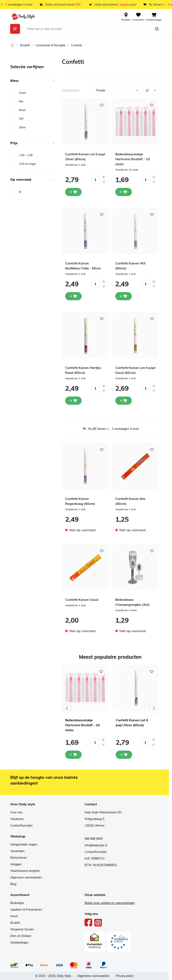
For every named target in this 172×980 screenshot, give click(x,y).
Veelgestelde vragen (24, 844)
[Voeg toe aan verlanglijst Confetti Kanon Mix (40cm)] (152, 450)
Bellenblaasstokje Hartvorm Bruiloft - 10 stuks (133, 159)
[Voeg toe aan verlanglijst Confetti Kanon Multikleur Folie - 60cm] (102, 215)
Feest (14, 916)
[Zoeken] (157, 29)
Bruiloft (25, 45)
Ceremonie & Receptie (51, 45)
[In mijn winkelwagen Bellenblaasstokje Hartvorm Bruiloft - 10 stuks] (73, 755)
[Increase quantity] (104, 177)
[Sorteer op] (117, 90)
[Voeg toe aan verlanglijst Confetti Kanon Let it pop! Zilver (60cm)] (102, 105)
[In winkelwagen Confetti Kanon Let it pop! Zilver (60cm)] (73, 192)
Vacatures (17, 819)
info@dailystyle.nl (96, 845)
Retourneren (19, 858)
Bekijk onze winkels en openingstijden (110, 903)
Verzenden (17, 851)
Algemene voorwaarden (26, 877)
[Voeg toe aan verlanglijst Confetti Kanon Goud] (102, 551)
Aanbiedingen (19, 943)
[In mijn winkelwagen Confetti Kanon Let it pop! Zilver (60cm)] (124, 755)
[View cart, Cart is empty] (154, 16)
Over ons (16, 812)
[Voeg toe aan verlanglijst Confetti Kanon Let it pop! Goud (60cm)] (152, 319)
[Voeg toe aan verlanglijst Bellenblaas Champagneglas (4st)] (152, 551)
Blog (13, 884)
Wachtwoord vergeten (25, 871)
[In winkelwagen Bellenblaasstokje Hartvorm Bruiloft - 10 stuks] (124, 192)
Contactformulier (21, 826)
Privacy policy (125, 976)
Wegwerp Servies (22, 929)
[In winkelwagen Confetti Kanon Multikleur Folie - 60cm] (73, 296)
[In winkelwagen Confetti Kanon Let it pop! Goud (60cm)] (124, 401)
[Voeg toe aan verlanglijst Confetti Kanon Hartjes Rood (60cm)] (102, 319)
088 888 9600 (94, 839)
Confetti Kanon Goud (82, 600)
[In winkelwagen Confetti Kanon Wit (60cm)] (124, 296)
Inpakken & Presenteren (26, 910)
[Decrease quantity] (104, 182)
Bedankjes (17, 903)
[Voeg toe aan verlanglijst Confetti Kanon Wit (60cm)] (152, 215)
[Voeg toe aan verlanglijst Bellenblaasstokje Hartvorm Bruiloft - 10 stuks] (152, 105)
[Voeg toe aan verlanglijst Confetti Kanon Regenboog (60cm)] (102, 450)
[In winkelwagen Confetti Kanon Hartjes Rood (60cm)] (73, 401)
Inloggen (16, 864)
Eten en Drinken (21, 936)
